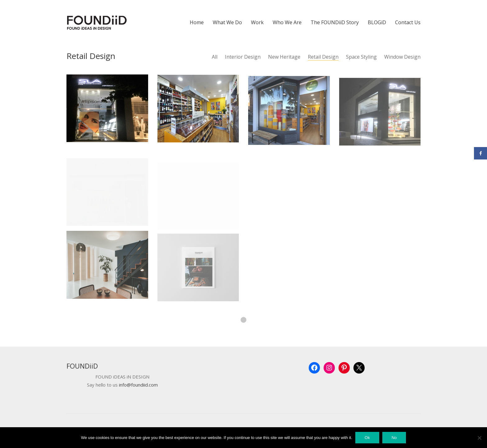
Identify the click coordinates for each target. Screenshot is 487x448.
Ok (367, 438)
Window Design (402, 57)
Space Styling (361, 57)
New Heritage (284, 57)
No (394, 438)
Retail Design (323, 57)
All (215, 57)
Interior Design (243, 57)
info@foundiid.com (138, 385)
